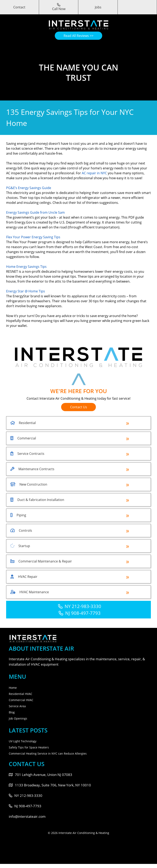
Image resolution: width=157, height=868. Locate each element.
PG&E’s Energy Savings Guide (29, 188)
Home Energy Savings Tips (26, 267)
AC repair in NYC (94, 173)
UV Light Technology (23, 741)
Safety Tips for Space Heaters (29, 747)
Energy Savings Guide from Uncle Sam (35, 212)
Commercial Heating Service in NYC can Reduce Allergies (48, 753)
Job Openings (18, 718)
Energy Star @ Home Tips (26, 291)
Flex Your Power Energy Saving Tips (33, 237)
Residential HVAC (21, 694)
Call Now (59, 7)
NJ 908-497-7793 (80, 613)
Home (13, 688)
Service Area (17, 706)
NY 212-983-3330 (80, 606)
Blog (12, 712)
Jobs (98, 7)
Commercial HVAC (21, 700)
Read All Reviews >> (78, 36)
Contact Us (79, 407)
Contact (19, 7)
